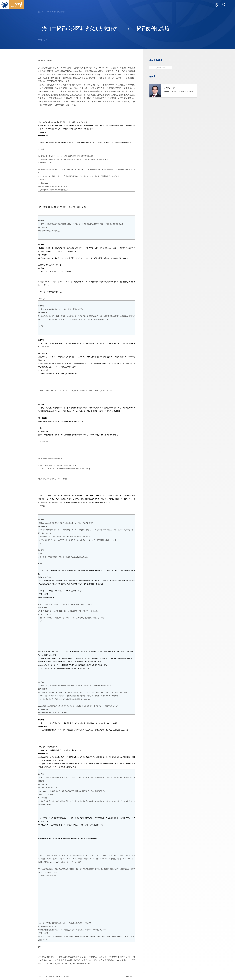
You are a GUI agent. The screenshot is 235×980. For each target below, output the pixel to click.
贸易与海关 (161, 68)
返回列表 (129, 977)
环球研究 (48, 12)
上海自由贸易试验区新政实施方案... (54, 977)
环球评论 (55, 12)
